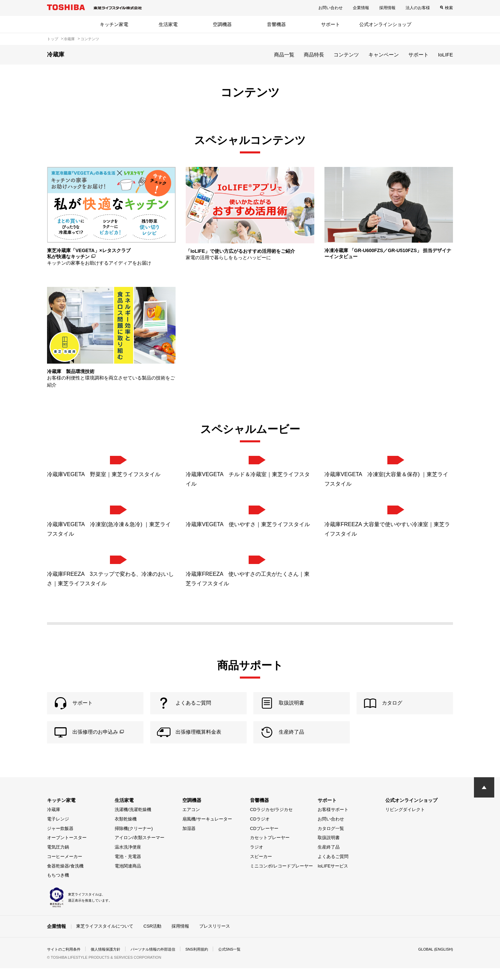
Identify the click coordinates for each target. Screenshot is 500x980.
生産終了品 (329, 859)
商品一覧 (284, 55)
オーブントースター (67, 850)
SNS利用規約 (208, 961)
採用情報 (387, 8)
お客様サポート (333, 822)
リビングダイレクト (405, 822)
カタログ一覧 (331, 840)
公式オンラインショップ (385, 24)
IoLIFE (446, 55)
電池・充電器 (128, 868)
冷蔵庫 (54, 822)
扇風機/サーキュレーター (207, 831)
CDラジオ (260, 831)
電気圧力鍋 (58, 859)
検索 (449, 8)
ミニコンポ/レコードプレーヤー (281, 878)
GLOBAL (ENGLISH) (434, 961)
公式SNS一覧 (242, 961)
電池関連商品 (128, 878)
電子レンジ (58, 831)
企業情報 (361, 8)
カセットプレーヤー (270, 850)
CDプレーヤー (264, 840)
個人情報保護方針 (110, 961)
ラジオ (257, 859)
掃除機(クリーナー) (134, 840)
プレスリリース (215, 938)
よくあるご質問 (333, 868)
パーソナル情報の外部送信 (161, 961)
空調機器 (222, 24)
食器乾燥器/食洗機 (65, 878)
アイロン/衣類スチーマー (140, 850)
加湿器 (189, 840)
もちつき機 (58, 887)
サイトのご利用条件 (65, 961)
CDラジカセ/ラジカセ (271, 822)
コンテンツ (346, 55)
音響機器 (276, 24)
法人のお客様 (418, 8)
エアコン (191, 822)
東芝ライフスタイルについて (105, 938)
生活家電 (168, 24)
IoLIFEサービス (333, 878)
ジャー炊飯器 (60, 840)
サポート (331, 24)
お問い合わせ (331, 8)
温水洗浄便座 (128, 859)
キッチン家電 (114, 24)
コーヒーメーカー (65, 868)
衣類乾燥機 (126, 831)
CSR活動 (152, 938)
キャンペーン (384, 55)
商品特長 (314, 55)
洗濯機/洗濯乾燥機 (133, 822)
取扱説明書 (329, 850)
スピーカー (261, 868)
